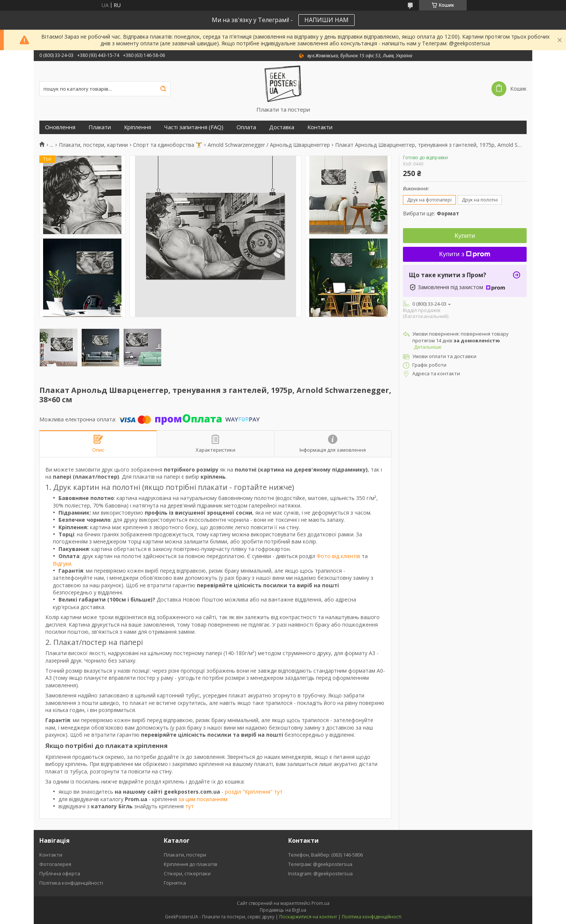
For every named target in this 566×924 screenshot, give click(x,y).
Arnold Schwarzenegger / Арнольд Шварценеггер (269, 145)
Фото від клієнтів (338, 556)
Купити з (465, 254)
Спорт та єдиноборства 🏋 (168, 145)
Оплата (246, 127)
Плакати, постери (185, 855)
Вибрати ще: (431, 213)
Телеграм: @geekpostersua (320, 864)
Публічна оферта (60, 873)
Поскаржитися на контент (308, 917)
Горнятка (175, 883)
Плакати (100, 127)
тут (189, 806)
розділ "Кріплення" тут (254, 792)
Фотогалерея (55, 864)
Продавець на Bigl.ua (283, 910)
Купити (465, 236)
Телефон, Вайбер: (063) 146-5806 (326, 855)
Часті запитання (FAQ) (194, 127)
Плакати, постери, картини (93, 145)
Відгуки (62, 564)
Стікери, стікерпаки (187, 873)
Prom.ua (320, 903)
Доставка (282, 127)
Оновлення (60, 127)
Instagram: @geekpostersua (320, 873)
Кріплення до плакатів (191, 864)
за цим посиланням (203, 799)
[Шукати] (163, 89)
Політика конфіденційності (71, 883)
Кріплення (138, 127)
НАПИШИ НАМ (326, 20)
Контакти (320, 127)
